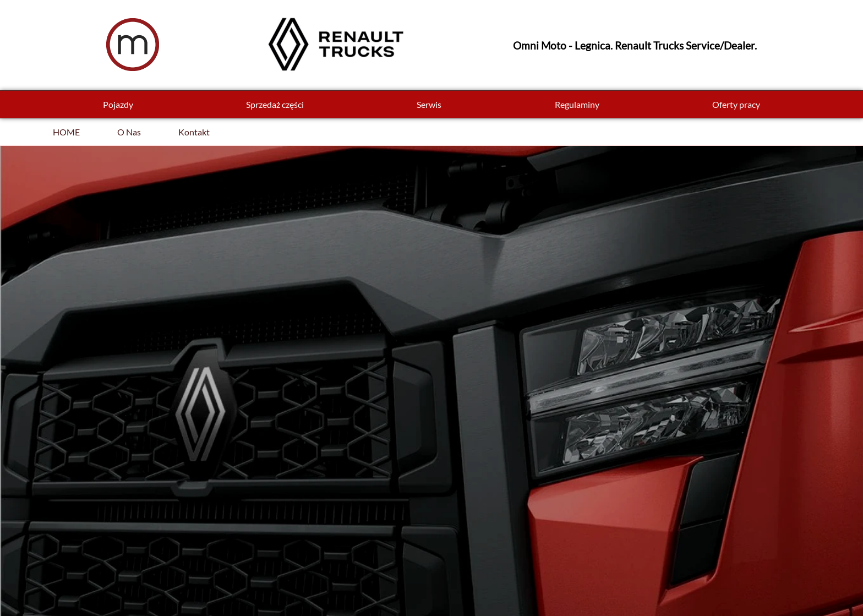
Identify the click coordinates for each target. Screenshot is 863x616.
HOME (66, 132)
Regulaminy (577, 104)
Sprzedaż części (275, 104)
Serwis (429, 104)
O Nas (129, 132)
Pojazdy (118, 104)
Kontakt (194, 132)
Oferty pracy (736, 104)
